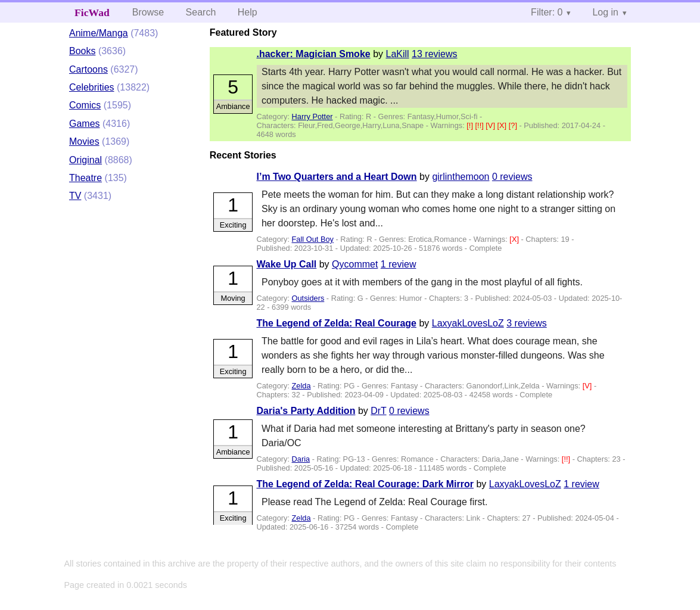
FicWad (92, 13)
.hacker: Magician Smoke (314, 54)
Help (248, 12)
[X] (503, 125)
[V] (491, 125)
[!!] (481, 125)
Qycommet (355, 264)
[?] (514, 125)
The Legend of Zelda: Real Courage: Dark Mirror (365, 484)
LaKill (397, 54)
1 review (399, 264)
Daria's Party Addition (306, 411)
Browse (148, 12)
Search (201, 12)
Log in (605, 12)
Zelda (301, 386)
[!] (471, 125)
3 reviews (527, 323)
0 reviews (512, 177)
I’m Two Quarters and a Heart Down (337, 177)
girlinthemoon (461, 177)
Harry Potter (312, 116)
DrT (378, 411)
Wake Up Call (287, 264)
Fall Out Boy (313, 239)
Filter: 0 (547, 12)
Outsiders (308, 298)
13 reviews (434, 54)
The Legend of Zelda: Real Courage (337, 323)
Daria (301, 459)
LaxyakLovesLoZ (468, 323)
